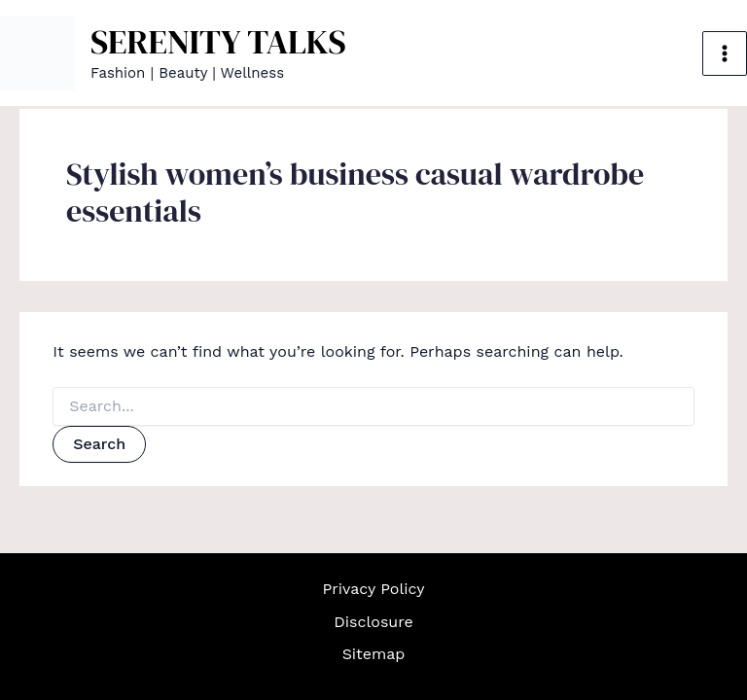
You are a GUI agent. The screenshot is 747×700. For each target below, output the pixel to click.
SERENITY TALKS (218, 42)
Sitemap (374, 654)
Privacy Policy (374, 589)
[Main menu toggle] (725, 53)
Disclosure (373, 622)
